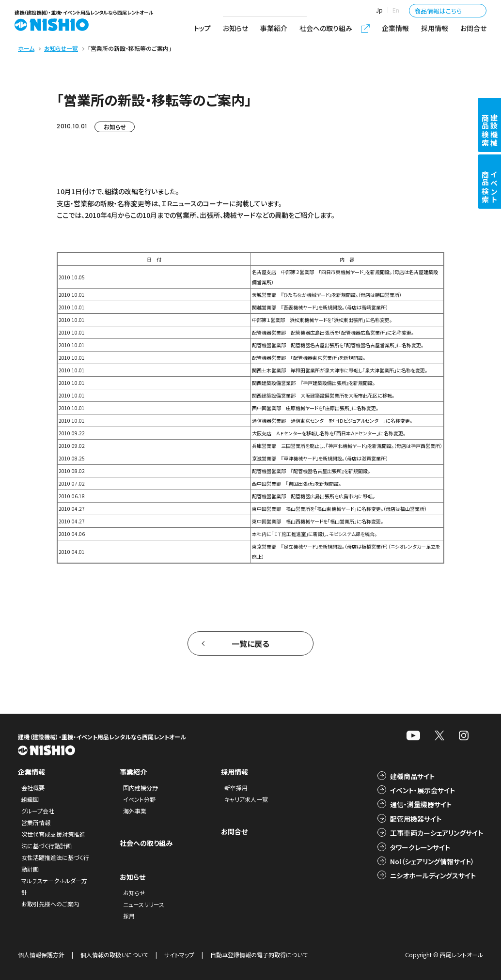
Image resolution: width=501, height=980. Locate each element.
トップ (202, 28)
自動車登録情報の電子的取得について (259, 955)
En (396, 10)
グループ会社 (38, 811)
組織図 (30, 799)
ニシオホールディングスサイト (433, 875)
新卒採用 (236, 788)
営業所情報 (36, 822)
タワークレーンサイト (420, 847)
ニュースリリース (144, 904)
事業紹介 (274, 28)
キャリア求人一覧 (246, 799)
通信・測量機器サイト (421, 804)
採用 (129, 916)
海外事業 (135, 811)
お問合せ (473, 28)
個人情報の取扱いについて (114, 955)
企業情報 (395, 28)
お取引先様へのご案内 (50, 904)
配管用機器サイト (416, 819)
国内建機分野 (141, 788)
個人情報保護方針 (41, 955)
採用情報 (435, 28)
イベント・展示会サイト (423, 790)
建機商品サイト (412, 776)
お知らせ (235, 28)
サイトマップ (179, 955)
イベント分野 (139, 799)
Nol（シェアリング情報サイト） (432, 861)
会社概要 (33, 788)
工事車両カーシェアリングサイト (437, 833)
